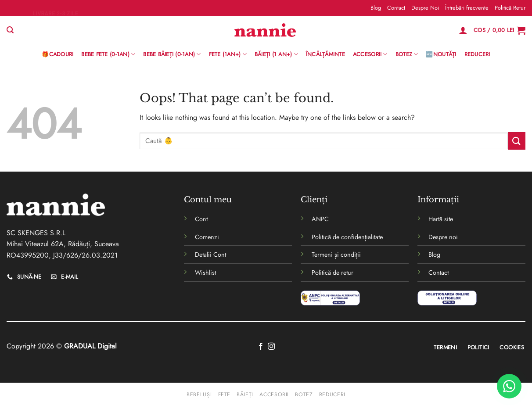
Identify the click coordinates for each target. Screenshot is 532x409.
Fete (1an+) (228, 54)
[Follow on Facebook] (261, 347)
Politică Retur (510, 8)
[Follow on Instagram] (271, 347)
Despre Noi (425, 8)
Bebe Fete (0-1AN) (108, 54)
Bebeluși (199, 395)
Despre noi (443, 237)
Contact (396, 8)
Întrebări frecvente (467, 8)
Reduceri (477, 54)
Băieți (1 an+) (276, 54)
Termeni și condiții (336, 255)
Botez (407, 54)
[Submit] (517, 141)
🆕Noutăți (441, 54)
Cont (201, 219)
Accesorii (370, 54)
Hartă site (441, 219)
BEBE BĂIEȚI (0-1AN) (172, 54)
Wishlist (205, 273)
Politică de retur (332, 273)
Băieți (245, 395)
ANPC (320, 219)
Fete (224, 395)
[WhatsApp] (509, 386)
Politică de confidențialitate (347, 237)
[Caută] (10, 30)
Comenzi (207, 237)
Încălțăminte (325, 54)
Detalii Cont (210, 255)
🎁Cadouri (58, 54)
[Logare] (463, 30)
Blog (376, 8)
